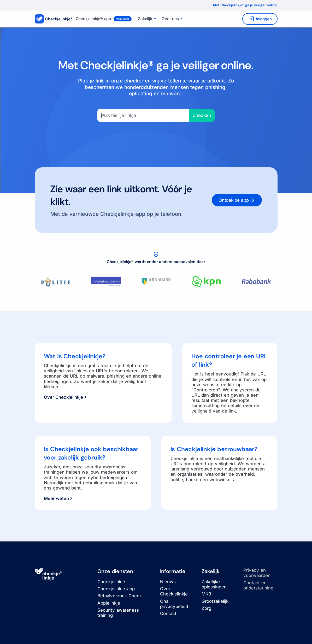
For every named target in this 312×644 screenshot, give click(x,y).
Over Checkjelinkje (65, 397)
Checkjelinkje (111, 582)
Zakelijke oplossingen (214, 584)
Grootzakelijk (215, 601)
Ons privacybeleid (174, 604)
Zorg (206, 608)
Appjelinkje (109, 603)
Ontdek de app (237, 200)
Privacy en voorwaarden (257, 573)
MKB (206, 594)
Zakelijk (145, 19)
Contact (168, 613)
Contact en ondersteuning (258, 585)
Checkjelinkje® (54, 19)
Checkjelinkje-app (116, 589)
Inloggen (260, 19)
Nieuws (168, 582)
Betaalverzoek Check (120, 596)
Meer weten (58, 498)
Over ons (170, 19)
